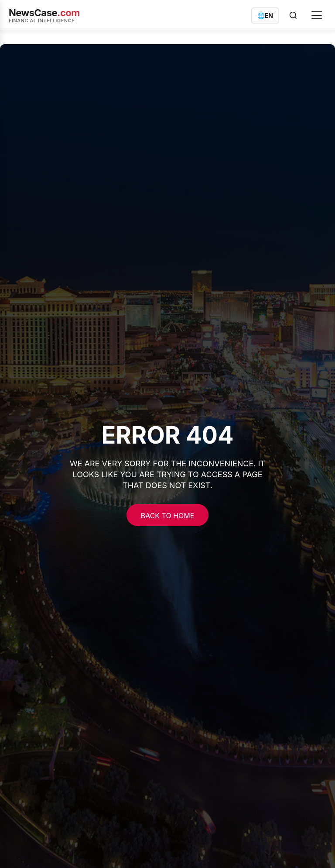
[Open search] (293, 15)
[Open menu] (317, 15)
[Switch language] (265, 15)
